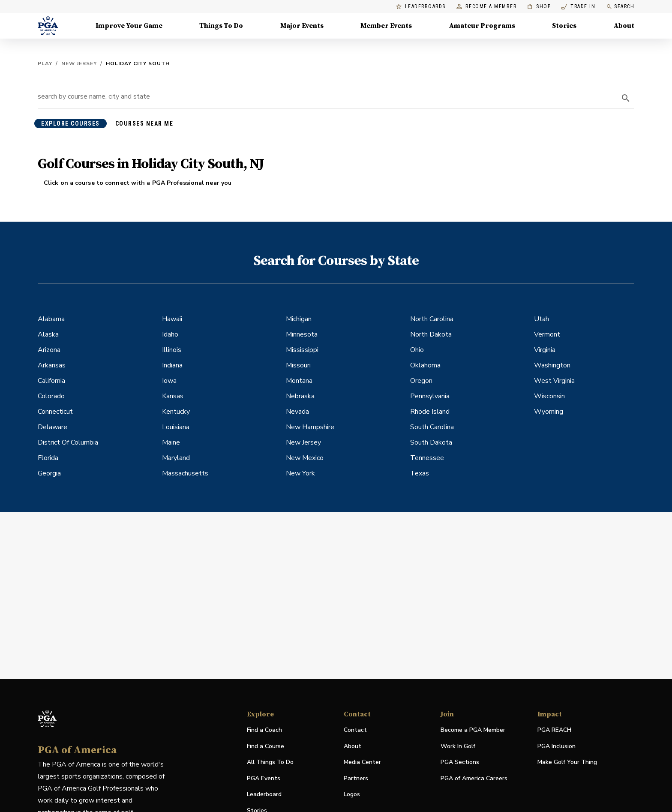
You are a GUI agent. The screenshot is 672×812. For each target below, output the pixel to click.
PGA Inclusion (556, 746)
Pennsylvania (430, 396)
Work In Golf (458, 746)
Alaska (48, 334)
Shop (539, 7)
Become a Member (487, 7)
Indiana (172, 365)
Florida (48, 458)
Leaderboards (421, 7)
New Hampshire (310, 427)
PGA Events (264, 778)
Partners (356, 778)
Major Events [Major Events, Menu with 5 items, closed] (302, 26)
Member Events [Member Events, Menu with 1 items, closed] (386, 26)
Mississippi (302, 350)
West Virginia (554, 381)
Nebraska (300, 396)
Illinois (172, 350)
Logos (352, 794)
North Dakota (431, 334)
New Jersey (79, 63)
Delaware (52, 427)
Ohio (417, 350)
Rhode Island (430, 412)
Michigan (299, 319)
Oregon (421, 381)
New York (300, 473)
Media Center (362, 762)
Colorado (51, 396)
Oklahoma (425, 365)
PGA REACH (554, 730)
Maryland (176, 458)
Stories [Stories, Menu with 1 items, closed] (564, 26)
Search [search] (620, 7)
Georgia (49, 473)
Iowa (169, 381)
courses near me (144, 123)
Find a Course (265, 746)
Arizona (49, 350)
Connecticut (55, 412)
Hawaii (172, 319)
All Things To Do (270, 762)
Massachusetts (185, 473)
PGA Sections (460, 762)
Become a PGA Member (473, 730)
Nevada (297, 412)
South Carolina (432, 427)
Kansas (173, 396)
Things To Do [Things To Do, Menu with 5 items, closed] (221, 26)
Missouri (298, 365)
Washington (552, 365)
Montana (299, 381)
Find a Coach (264, 730)
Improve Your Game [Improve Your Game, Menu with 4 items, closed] (129, 26)
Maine (171, 442)
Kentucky (176, 412)
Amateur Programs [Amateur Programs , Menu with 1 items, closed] (482, 26)
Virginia (545, 350)
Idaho (170, 334)
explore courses (70, 123)
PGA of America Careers (474, 779)
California (51, 381)
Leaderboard (264, 794)
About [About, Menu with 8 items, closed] (624, 26)
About (352, 746)
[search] (626, 98)
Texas (420, 473)
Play (45, 63)
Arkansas (52, 365)
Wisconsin (549, 396)
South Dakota (431, 442)
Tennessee (427, 458)
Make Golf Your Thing (567, 762)
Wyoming (549, 412)
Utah (541, 319)
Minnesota (302, 334)
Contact (355, 730)
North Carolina (432, 319)
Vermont (547, 334)
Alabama (51, 319)
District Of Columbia (68, 442)
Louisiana (176, 427)
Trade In (578, 7)
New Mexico (305, 458)
